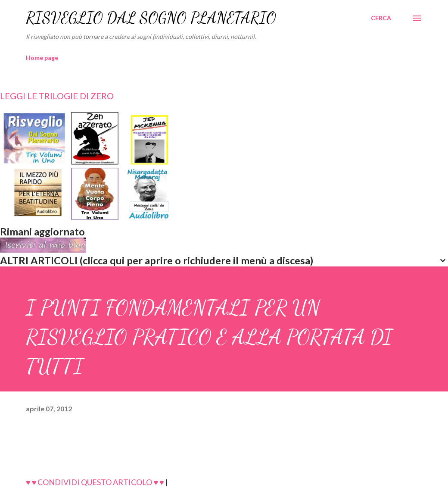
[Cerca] (381, 18)
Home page (42, 58)
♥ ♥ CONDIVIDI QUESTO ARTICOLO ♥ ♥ (95, 482)
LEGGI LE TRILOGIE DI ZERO (57, 96)
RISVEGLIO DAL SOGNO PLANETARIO (151, 18)
